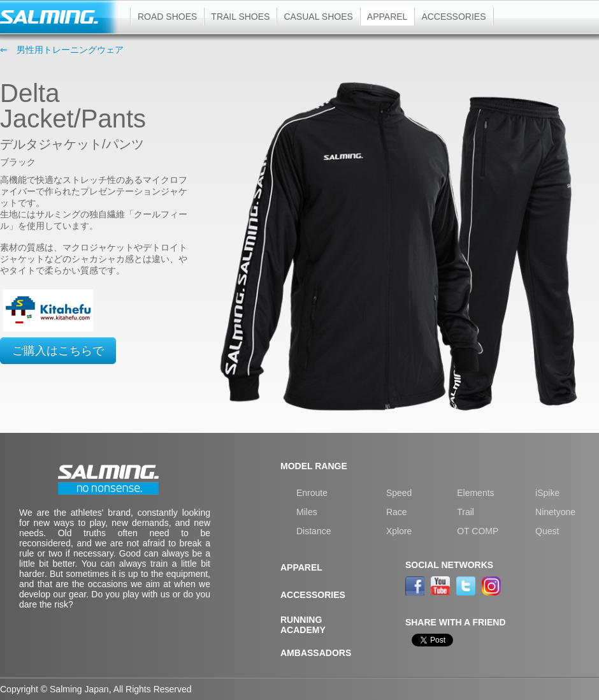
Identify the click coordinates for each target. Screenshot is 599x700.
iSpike (547, 493)
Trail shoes (240, 17)
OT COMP (478, 531)
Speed (399, 493)
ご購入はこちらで (58, 351)
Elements (475, 493)
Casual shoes (318, 17)
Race (397, 512)
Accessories (453, 17)
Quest (547, 531)
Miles (307, 512)
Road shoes (167, 17)
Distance (314, 531)
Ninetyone (555, 512)
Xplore (399, 531)
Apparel (387, 17)
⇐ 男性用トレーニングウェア (62, 50)
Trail (465, 512)
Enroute (312, 493)
